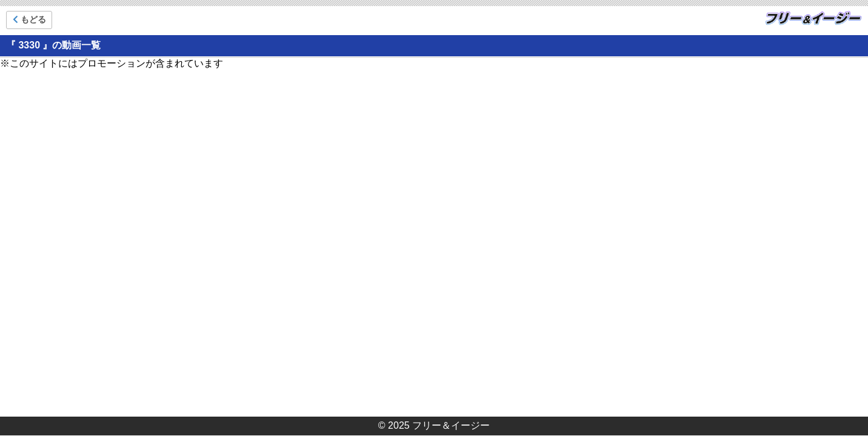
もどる (29, 19)
